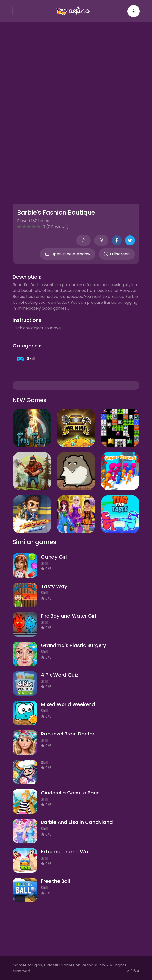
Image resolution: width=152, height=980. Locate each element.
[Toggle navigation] (19, 11)
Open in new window (68, 254)
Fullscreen (117, 254)
